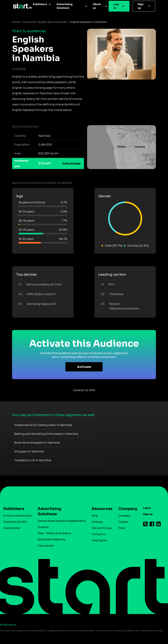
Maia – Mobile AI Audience (54, 533)
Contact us (99, 534)
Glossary (97, 522)
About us (97, 6)
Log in (116, 6)
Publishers (40, 4)
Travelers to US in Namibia (33, 460)
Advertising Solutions (65, 6)
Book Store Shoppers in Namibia (37, 443)
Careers (123, 522)
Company (126, 509)
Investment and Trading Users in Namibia (43, 425)
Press (122, 528)
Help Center (99, 540)
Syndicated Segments (52, 539)
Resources (101, 509)
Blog (95, 516)
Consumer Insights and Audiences (45, 22)
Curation (43, 527)
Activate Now (71, 163)
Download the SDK (15, 522)
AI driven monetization (18, 516)
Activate (84, 367)
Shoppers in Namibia (29, 451)
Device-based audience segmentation (62, 521)
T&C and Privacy (102, 528)
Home (16, 22)
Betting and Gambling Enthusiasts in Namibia (46, 434)
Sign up (141, 6)
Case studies (12, 528)
